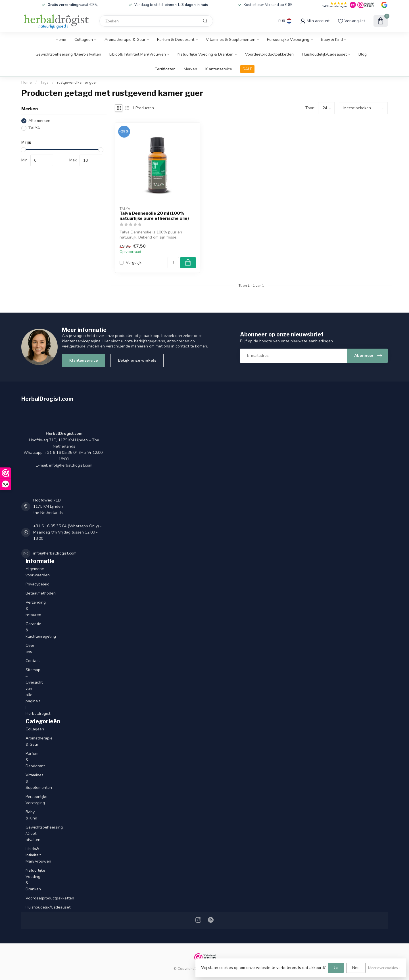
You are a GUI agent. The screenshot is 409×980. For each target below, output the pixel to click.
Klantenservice (219, 69)
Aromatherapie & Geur (125, 40)
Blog (363, 54)
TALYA (34, 128)
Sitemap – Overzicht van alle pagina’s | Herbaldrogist (32, 692)
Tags (44, 83)
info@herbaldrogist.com (55, 553)
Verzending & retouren (32, 609)
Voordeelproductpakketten (269, 54)
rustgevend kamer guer (77, 83)
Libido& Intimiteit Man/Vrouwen (138, 54)
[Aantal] (173, 263)
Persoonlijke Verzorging (288, 40)
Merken (190, 69)
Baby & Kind (332, 40)
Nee (356, 968)
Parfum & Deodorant (176, 40)
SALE (247, 69)
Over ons (30, 649)
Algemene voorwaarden (32, 572)
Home (61, 40)
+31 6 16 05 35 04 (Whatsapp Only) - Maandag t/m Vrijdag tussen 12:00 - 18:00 (67, 532)
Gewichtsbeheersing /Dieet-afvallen (68, 54)
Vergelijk (134, 263)
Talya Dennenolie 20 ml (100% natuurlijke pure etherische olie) (154, 216)
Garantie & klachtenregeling (32, 630)
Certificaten (165, 69)
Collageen (84, 40)
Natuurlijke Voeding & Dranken (205, 54)
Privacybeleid (32, 584)
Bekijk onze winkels (137, 360)
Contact (32, 661)
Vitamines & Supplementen (231, 40)
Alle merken (39, 121)
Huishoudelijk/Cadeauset (324, 54)
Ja (336, 968)
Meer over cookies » (384, 968)
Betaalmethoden (32, 593)
